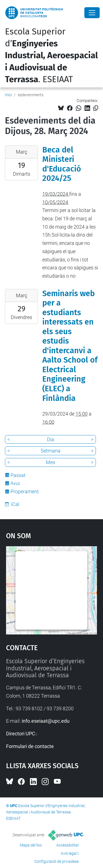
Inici (8, 95)
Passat (18, 475)
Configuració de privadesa (57, 861)
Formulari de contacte (30, 746)
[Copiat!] (96, 108)
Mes (51, 462)
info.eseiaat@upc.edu (46, 721)
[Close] (92, 13)
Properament (25, 491)
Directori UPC (21, 734)
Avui (15, 483)
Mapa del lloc (31, 845)
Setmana (51, 451)
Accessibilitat (68, 845)
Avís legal (69, 853)
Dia (51, 439)
